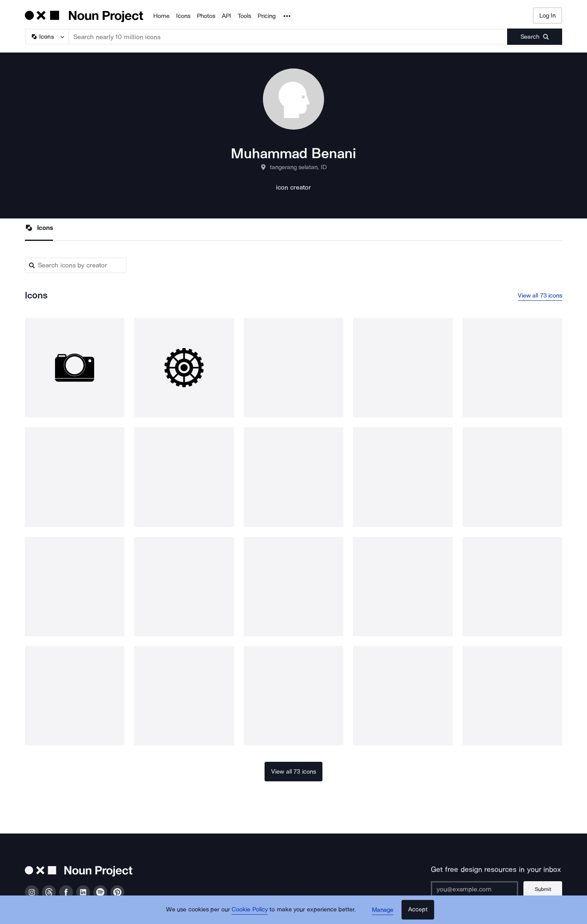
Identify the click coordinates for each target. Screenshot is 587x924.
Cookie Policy (250, 910)
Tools (244, 16)
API (226, 16)
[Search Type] (46, 37)
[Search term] (288, 37)
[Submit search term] (535, 37)
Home (161, 16)
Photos (206, 16)
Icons (183, 16)
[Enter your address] (474, 889)
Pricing (267, 16)
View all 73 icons (540, 296)
